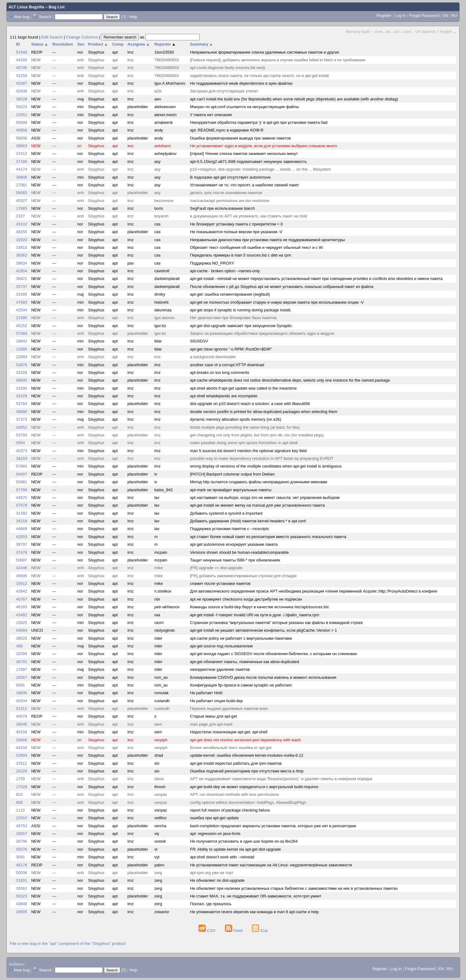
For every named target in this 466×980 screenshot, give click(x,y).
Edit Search (52, 37)
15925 (22, 623)
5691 (20, 685)
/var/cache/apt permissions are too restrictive (230, 201)
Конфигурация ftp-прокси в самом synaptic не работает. (241, 685)
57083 (22, 333)
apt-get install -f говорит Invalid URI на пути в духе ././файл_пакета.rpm (255, 615)
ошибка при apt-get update (214, 818)
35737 (22, 287)
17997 (22, 669)
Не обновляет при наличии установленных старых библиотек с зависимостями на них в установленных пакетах (294, 888)
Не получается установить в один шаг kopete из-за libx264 (244, 841)
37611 (22, 763)
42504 (22, 310)
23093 (22, 357)
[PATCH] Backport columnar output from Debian (233, 474)
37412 (22, 154)
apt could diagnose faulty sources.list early (228, 68)
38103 (22, 458)
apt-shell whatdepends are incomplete (224, 396)
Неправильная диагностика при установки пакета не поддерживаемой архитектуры (268, 240)
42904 (22, 271)
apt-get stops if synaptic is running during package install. (241, 310)
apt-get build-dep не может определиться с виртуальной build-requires (254, 787)
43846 (22, 904)
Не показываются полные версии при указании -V (236, 232)
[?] (123, 17)
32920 (22, 240)
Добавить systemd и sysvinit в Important (226, 513)
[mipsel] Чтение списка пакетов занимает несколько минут (244, 154)
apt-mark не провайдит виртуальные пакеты (231, 490)
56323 (22, 896)
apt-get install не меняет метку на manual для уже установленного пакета (257, 505)
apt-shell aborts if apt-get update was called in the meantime (243, 388)
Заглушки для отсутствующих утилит (224, 91)
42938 (22, 91)
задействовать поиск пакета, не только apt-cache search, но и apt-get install (259, 76)
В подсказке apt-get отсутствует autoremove (230, 177)
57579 (22, 505)
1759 (20, 779)
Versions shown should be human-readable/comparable (239, 552)
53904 (22, 755)
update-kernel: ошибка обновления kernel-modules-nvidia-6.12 (247, 755)
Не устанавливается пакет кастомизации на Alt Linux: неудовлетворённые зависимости (271, 865)
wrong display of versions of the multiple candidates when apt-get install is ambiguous (266, 466)
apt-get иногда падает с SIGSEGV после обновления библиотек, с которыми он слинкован (274, 654)
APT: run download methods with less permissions (235, 794)
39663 (22, 146)
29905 (22, 912)
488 (19, 646)
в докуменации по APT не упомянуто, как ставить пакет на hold (249, 216)
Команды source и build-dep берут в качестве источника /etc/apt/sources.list (259, 607)
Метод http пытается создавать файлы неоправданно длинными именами (259, 482)
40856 (22, 130)
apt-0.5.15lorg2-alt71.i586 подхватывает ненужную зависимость (249, 162)
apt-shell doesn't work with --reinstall (222, 857)
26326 (22, 771)
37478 (22, 552)
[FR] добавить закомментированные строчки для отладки (243, 576)
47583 (22, 302)
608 (19, 802)
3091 (20, 857)
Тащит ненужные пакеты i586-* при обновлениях (235, 560)
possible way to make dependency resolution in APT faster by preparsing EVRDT (262, 458)
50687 (22, 560)
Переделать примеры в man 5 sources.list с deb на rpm (241, 255)
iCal (260, 931)
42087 (22, 83)
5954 (20, 443)
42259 (22, 76)
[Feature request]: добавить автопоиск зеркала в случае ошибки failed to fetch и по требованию (278, 60)
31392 (22, 513)
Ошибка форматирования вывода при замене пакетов (241, 138)
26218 (22, 521)
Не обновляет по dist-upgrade (217, 880)
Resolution (63, 44)
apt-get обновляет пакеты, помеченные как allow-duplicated (245, 662)
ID (18, 44)
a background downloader (213, 357)
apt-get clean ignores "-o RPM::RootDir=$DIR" (231, 349)
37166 (22, 162)
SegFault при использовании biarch (223, 208)
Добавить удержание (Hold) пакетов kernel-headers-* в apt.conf (248, 521)
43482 (22, 615)
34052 (22, 427)
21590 (22, 318)
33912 (22, 583)
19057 (22, 834)
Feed (234, 931)
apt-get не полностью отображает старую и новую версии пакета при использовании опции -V (277, 302)
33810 (22, 247)
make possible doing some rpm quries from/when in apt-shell (244, 443)
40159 (22, 732)
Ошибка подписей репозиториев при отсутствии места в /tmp (247, 771)
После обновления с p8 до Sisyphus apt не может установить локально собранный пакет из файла (282, 287)
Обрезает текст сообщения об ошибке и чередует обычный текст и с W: (257, 247)
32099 (22, 654)
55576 (22, 849)
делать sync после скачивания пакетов (226, 193)
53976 (22, 365)
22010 (22, 818)
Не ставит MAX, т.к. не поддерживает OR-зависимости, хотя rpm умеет (256, 896)
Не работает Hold (206, 693)
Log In (400, 16)
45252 (22, 326)
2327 (20, 216)
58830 (22, 380)
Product (98, 44)
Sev (81, 44)
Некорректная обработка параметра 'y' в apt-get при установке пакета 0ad (259, 122)
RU (454, 16)
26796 (22, 841)
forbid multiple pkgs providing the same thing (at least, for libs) (245, 427)
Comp (118, 44)
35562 (22, 888)
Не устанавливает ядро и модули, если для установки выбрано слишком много (264, 146)
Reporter (165, 44)
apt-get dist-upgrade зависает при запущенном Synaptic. (242, 326)
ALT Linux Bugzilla (26, 7)
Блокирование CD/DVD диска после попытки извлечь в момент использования (263, 677)
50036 (22, 873)
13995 (22, 349)
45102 (22, 224)
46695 (22, 576)
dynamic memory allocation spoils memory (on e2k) (236, 419)
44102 (22, 748)
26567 (22, 677)
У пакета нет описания (211, 115)
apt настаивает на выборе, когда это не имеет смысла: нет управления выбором (265, 498)
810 (19, 794)
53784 (22, 404)
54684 (22, 630)
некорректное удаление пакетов (220, 669)
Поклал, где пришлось (211, 904)
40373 (22, 451)
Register (384, 16)
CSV (207, 931)
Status (40, 44)
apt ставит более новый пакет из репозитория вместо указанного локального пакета (268, 537)
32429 (22, 396)
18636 (22, 693)
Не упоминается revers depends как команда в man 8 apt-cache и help (254, 912)
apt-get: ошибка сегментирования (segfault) (230, 294)
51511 (22, 709)
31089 (22, 294)
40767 (22, 599)
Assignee (139, 44)
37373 (22, 419)
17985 (22, 208)
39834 (22, 263)
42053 (22, 537)
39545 (22, 724)
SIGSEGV (199, 341)
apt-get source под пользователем (221, 646)
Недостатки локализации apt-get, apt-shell (229, 732)
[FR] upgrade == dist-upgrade (216, 568)
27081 (22, 185)
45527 (22, 201)
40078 (22, 716)
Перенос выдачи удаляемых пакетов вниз (229, 709)
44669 (22, 529)
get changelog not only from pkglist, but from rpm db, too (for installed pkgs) (257, 435)
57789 (22, 490)
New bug (22, 17)
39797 (22, 544)
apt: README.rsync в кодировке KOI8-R (227, 130)
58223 (22, 107)
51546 (22, 52)
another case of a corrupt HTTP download (227, 365)
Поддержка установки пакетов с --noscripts (229, 529)
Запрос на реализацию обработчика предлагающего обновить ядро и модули (262, 333)
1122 (20, 810)
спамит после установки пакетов (220, 583)
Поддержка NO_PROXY (212, 263)
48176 (22, 865)
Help (133, 17)
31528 (22, 373)
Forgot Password (424, 16)
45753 (22, 826)
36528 (22, 99)
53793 (22, 435)
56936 (22, 138)
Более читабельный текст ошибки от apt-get (231, 748)
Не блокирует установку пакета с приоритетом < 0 (237, 224)
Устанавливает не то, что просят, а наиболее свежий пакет (245, 185)
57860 (22, 466)
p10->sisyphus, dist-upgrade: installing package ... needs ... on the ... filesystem (261, 169)
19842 (22, 341)
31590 (22, 388)
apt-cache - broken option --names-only (225, 271)
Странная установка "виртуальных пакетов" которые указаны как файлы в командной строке (277, 623)
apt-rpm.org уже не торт (212, 873)
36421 (22, 279)
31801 (22, 880)
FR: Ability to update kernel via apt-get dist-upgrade (236, 849)
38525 (22, 638)
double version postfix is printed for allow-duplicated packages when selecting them (264, 412)
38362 (22, 255)
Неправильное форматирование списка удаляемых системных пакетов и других (265, 52)
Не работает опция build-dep (217, 701)
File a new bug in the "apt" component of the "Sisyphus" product (68, 944)
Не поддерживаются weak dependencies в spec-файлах (241, 83)
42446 (22, 568)
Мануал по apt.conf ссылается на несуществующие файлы (245, 107)
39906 (22, 177)
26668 (22, 740)
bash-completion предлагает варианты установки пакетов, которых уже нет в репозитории (273, 826)
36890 (22, 412)
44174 (22, 169)
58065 (22, 193)
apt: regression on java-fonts (215, 834)
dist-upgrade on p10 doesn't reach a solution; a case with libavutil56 (250, 404)
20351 (22, 115)
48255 (22, 232)
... (454, 32)
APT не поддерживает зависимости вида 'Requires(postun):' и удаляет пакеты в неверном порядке (281, 779)
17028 (22, 787)
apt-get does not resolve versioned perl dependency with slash (245, 740)
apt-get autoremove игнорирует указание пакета (234, 544)
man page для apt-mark (211, 724)
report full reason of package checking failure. (230, 810)
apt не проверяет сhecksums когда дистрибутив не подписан (246, 599)
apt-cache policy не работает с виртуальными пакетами (241, 638)
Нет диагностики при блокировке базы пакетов (233, 318)
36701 (22, 662)
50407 (22, 474)
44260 (22, 60)
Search (45, 17)
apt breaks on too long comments (220, 373)
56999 (22, 122)
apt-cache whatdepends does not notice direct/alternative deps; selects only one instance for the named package (290, 380)
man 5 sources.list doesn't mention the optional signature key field (248, 451)
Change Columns (82, 37)
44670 (22, 498)
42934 (22, 701)
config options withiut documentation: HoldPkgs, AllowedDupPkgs (248, 802)
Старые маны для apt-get (213, 716)
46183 (22, 607)
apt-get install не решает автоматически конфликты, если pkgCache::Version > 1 (264, 630)
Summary (202, 44)
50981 (22, 482)
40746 (22, 68)
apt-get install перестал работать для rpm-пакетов (236, 763)
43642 (22, 591)
